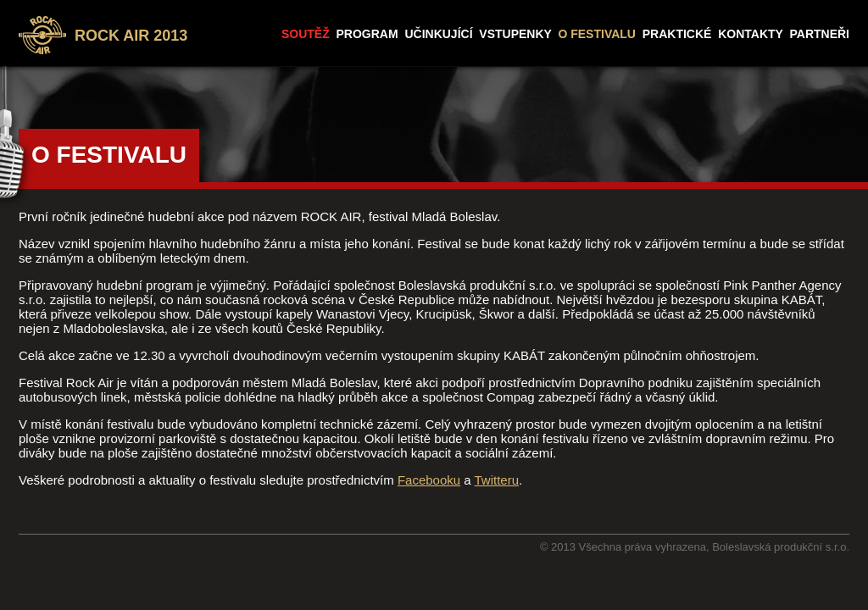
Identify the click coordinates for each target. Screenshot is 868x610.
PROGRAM (367, 34)
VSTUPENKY (515, 34)
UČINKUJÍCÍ (438, 34)
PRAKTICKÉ (677, 34)
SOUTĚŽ (306, 34)
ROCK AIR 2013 (131, 36)
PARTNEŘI (819, 34)
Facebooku (429, 480)
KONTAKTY (750, 34)
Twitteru (497, 480)
